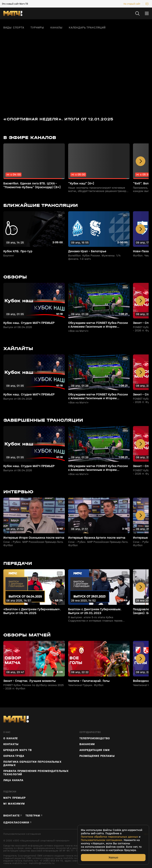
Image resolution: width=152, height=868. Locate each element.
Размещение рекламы (97, 756)
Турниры (37, 28)
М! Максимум (14, 804)
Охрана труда (14, 756)
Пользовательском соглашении (102, 840)
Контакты (11, 744)
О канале (11, 738)
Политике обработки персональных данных (109, 837)
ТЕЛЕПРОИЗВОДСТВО (95, 738)
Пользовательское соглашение (22, 834)
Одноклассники (16, 822)
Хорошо (113, 857)
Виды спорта (14, 28)
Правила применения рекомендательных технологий (36, 773)
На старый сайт (132, 4)
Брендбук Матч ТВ (18, 750)
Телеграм (33, 816)
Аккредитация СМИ (95, 750)
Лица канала (13, 780)
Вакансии (87, 744)
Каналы (56, 28)
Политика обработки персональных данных (32, 764)
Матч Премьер (15, 798)
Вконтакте (11, 816)
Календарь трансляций (87, 28)
